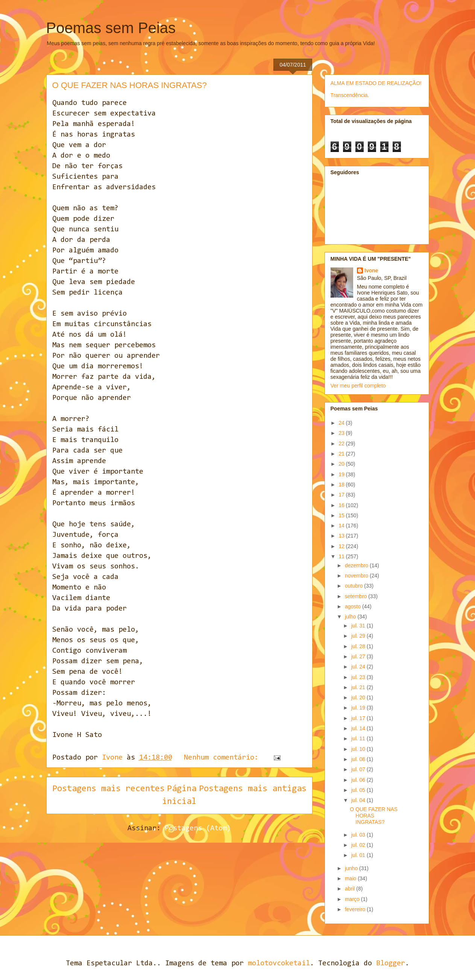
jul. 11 (359, 738)
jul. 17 (359, 718)
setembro (357, 596)
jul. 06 (359, 780)
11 (342, 556)
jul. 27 (359, 656)
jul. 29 (359, 636)
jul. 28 (359, 646)
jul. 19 (359, 708)
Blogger (391, 963)
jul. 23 (359, 677)
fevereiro (356, 909)
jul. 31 (359, 626)
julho (351, 617)
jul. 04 (359, 800)
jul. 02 (359, 845)
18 (342, 485)
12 (342, 546)
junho (352, 868)
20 (342, 464)
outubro (354, 586)
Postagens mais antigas (253, 789)
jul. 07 (359, 769)
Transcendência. (350, 95)
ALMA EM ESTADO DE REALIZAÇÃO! (376, 83)
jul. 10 (359, 749)
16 (342, 505)
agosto (354, 606)
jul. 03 (359, 835)
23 (342, 433)
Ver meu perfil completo (358, 386)
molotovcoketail (279, 963)
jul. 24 (359, 667)
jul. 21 (359, 687)
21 (342, 454)
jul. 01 (359, 855)
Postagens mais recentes (109, 789)
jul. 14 (359, 728)
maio (351, 878)
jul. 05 (359, 790)
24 (342, 423)
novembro (357, 576)
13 (342, 536)
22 (342, 444)
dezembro (357, 565)
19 (342, 474)
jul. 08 (359, 759)
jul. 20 (359, 697)
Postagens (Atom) (198, 828)
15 (342, 515)
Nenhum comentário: (223, 758)
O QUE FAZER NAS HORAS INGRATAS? (130, 85)
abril (351, 889)
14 (342, 526)
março (353, 899)
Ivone (371, 270)
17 (342, 495)
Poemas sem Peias (111, 28)
